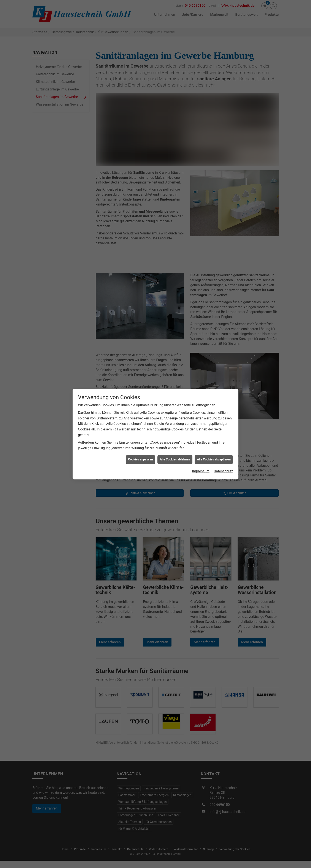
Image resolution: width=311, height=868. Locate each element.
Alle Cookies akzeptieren (214, 459)
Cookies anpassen (140, 459)
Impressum (201, 471)
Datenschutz (223, 471)
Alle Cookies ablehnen (175, 459)
